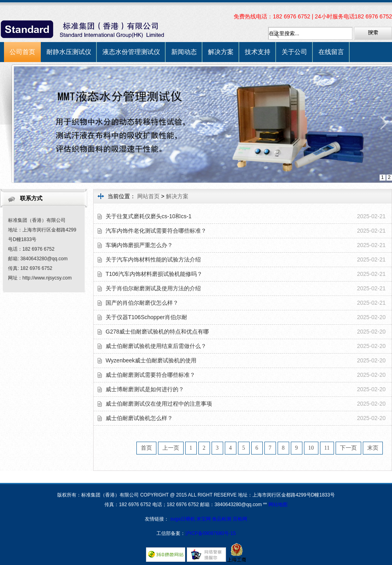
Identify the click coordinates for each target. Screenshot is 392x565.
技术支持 (258, 52)
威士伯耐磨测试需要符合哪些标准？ (150, 375)
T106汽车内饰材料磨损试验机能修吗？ (154, 274)
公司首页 (22, 52)
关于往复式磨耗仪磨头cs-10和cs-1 (149, 216)
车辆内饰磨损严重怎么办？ (139, 245)
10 (311, 448)
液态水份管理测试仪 (131, 52)
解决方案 (221, 52)
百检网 (240, 519)
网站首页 (148, 196)
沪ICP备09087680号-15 (211, 533)
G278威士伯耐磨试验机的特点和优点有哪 (157, 332)
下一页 (348, 448)
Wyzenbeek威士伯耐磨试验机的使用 (151, 360)
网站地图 (278, 505)
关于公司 (294, 52)
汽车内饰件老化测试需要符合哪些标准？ (156, 231)
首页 (146, 448)
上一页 (171, 448)
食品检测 (222, 519)
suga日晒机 (183, 519)
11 (327, 448)
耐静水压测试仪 (69, 52)
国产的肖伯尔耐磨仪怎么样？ (142, 303)
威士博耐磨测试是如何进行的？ (145, 389)
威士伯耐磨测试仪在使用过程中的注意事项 (159, 404)
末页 (373, 448)
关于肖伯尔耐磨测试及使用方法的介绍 (153, 288)
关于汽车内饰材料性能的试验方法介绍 (153, 259)
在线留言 (331, 52)
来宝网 (204, 519)
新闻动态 (184, 52)
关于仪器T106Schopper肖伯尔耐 (146, 317)
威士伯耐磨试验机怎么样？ (139, 418)
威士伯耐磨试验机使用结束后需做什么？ (156, 346)
